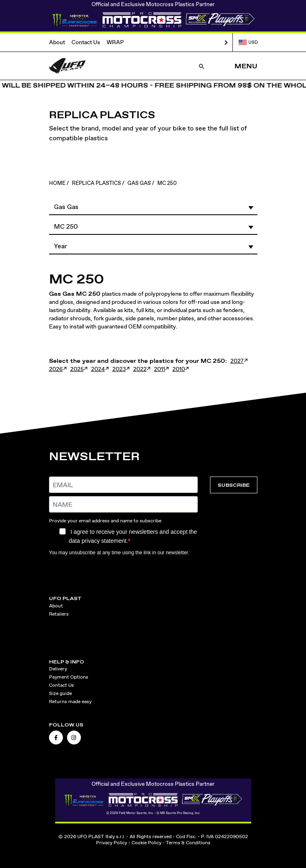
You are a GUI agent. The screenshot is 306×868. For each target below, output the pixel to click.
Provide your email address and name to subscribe (105, 521)
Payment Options (69, 677)
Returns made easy (70, 702)
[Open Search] (202, 66)
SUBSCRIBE (234, 485)
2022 (140, 369)
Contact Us (86, 42)
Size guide (60, 693)
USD (248, 42)
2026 (56, 369)
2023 (119, 369)
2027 (237, 361)
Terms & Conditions (188, 843)
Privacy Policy (112, 843)
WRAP (115, 42)
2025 (77, 369)
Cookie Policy (146, 843)
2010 (179, 369)
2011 (160, 369)
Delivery (58, 669)
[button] (153, 207)
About (57, 42)
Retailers (59, 614)
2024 (98, 369)
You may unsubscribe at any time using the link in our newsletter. (119, 553)
